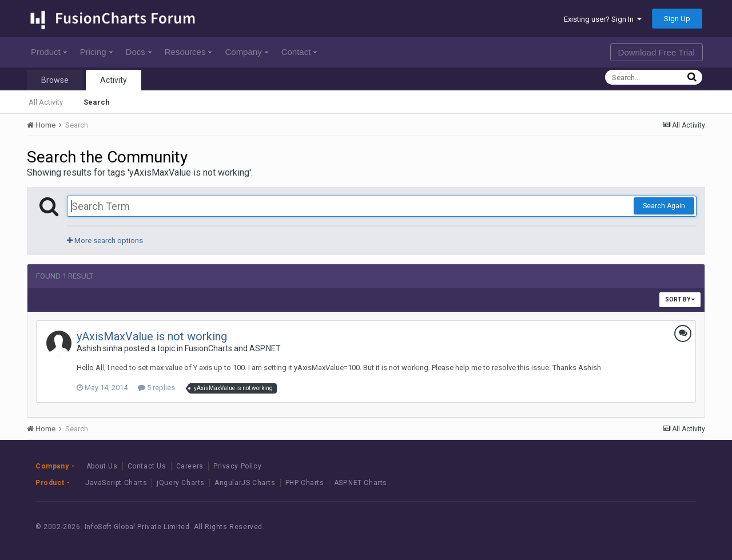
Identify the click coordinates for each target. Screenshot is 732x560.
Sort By (680, 299)
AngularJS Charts (245, 483)
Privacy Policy (237, 466)
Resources (188, 52)
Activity (114, 80)
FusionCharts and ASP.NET (233, 348)
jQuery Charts (181, 483)
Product (49, 52)
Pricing (96, 52)
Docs (139, 52)
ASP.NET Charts (361, 483)
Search (97, 102)
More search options (105, 241)
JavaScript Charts (116, 483)
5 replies (156, 388)
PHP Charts (305, 483)
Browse (55, 80)
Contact (299, 52)
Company (246, 52)
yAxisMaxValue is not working (152, 336)
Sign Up (677, 19)
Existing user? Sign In (603, 19)
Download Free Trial (657, 52)
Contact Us (147, 466)
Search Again (664, 206)
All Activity (46, 102)
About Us (102, 466)
